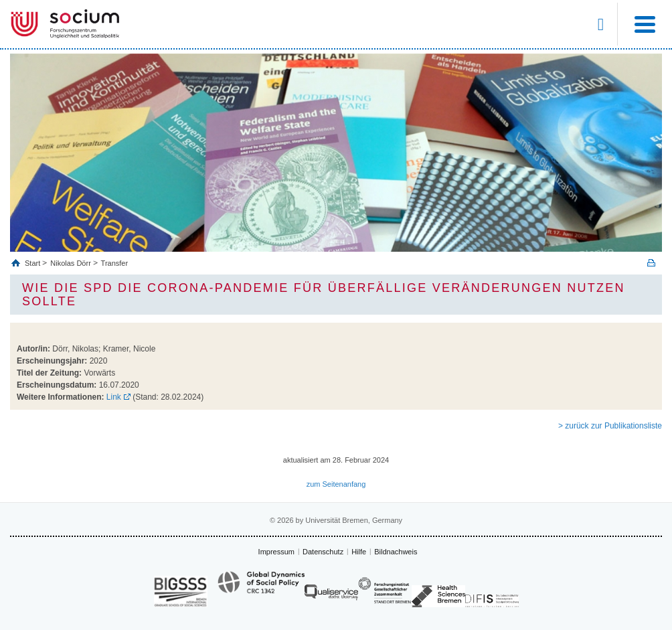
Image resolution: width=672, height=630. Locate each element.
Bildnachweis (396, 552)
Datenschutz (323, 552)
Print (651, 263)
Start (33, 263)
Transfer (115, 263)
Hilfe (359, 552)
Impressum (276, 552)
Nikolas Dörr (71, 263)
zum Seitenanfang (336, 484)
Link (114, 397)
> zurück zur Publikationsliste (610, 426)
